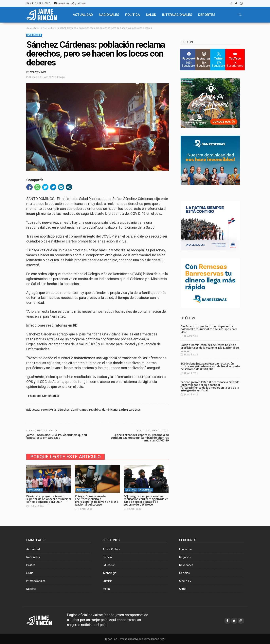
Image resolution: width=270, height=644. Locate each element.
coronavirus (49, 410)
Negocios (185, 557)
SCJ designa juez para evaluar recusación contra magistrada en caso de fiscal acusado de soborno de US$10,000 (145, 500)
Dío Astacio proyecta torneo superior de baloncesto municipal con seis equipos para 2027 (48, 500)
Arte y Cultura (111, 549)
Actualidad (33, 549)
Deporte (31, 589)
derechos (64, 410)
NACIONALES (109, 15)
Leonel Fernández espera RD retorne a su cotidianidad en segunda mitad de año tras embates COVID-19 (139, 438)
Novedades (186, 565)
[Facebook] (189, 60)
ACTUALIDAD (83, 15)
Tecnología (109, 573)
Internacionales (177, 15)
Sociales (184, 573)
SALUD (151, 15)
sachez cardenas (130, 410)
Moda (106, 589)
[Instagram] (204, 60)
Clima (183, 589)
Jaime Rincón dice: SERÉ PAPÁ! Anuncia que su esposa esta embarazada (57, 436)
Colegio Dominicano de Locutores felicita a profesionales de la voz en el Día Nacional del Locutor (97, 500)
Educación (109, 565)
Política (31, 565)
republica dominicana (103, 410)
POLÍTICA (133, 15)
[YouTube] (235, 60)
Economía (185, 549)
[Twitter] (219, 60)
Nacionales (34, 35)
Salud (30, 573)
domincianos (79, 410)
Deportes (207, 15)
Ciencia (107, 557)
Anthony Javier (38, 72)
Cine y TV (185, 581)
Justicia (131, 490)
